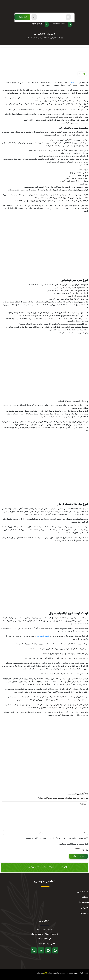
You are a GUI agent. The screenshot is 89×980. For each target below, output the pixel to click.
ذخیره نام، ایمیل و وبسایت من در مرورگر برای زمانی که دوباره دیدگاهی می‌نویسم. (56, 838)
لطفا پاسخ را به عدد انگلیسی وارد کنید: (73, 844)
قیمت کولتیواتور (43, 636)
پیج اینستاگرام (62, 22)
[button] (22, 17)
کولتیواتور (75, 82)
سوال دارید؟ (42, 22)
